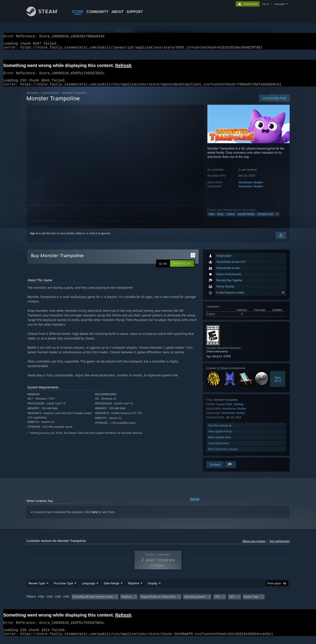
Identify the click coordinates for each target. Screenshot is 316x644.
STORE (78, 12)
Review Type (37, 588)
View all (195, 505)
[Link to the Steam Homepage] (46, 15)
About (118, 12)
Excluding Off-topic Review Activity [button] (93, 602)
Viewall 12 (278, 384)
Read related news (220, 443)
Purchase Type (63, 588)
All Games (33, 98)
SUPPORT (135, 12)
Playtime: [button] (127, 602)
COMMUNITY (97, 12)
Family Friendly (246, 219)
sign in (265, 4)
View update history (220, 437)
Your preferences (279, 546)
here (95, 517)
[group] (158, 602)
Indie (212, 219)
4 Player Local (265, 219)
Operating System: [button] (195, 602)
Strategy (239, 409)
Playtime (134, 588)
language (279, 4)
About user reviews (254, 546)
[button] (182, 269)
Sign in (34, 239)
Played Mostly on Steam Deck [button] (158, 602)
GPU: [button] (232, 602)
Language (88, 588)
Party (221, 219)
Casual (231, 219)
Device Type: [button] (251, 602)
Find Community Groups (223, 454)
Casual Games (51, 98)
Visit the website (220, 431)
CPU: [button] (218, 602)
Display (153, 588)
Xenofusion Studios (251, 188)
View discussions (218, 448)
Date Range (111, 588)
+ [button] (277, 219)
